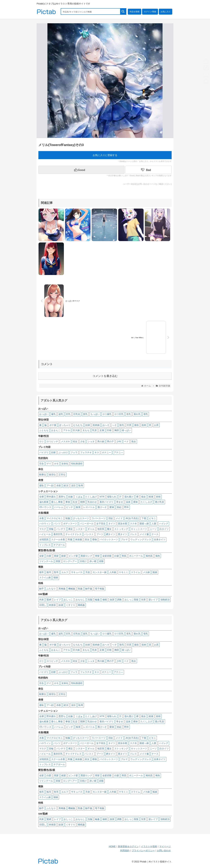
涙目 (73, 486)
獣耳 (56, 572)
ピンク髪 (73, 556)
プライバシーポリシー (143, 850)
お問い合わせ (164, 850)
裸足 (71, 529)
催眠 (105, 600)
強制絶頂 (165, 600)
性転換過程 (77, 464)
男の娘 (101, 441)
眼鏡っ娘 (144, 524)
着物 (94, 539)
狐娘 (155, 572)
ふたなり (51, 589)
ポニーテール (136, 556)
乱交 (75, 502)
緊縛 (49, 600)
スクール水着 (58, 539)
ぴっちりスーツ (81, 518)
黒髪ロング (86, 556)
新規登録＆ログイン (128, 846)
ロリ (42, 441)
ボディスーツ (70, 524)
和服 (70, 539)
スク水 (133, 524)
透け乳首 (159, 502)
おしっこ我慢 (131, 600)
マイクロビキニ (55, 518)
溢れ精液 (44, 502)
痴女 (144, 497)
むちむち (78, 425)
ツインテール (46, 561)
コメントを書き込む (105, 376)
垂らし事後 (57, 502)
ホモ (56, 464)
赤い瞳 (93, 561)
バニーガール (87, 524)
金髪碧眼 (107, 556)
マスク (43, 529)
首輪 (51, 529)
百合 (42, 464)
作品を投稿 (135, 12)
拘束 (42, 600)
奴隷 (61, 605)
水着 (42, 518)
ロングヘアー (70, 561)
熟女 (134, 441)
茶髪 (58, 561)
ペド (126, 441)
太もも (86, 430)
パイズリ (44, 452)
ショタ (91, 441)
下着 (144, 518)
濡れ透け (129, 497)
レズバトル (89, 507)
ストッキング (121, 529)
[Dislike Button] (148, 170)
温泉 (128, 502)
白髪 (49, 556)
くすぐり (71, 605)
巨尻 (129, 425)
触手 (42, 589)
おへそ (106, 425)
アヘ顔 (50, 486)
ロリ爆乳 (107, 414)
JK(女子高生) (132, 518)
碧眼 (101, 561)
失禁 (143, 600)
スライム (136, 572)
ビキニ (152, 518)
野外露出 (51, 497)
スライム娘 (45, 577)
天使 (88, 572)
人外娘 (113, 572)
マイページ (165, 846)
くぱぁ (79, 497)
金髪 (42, 556)
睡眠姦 (81, 605)
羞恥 (42, 486)
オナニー (106, 452)
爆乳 (53, 414)
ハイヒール (45, 534)
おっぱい (44, 414)
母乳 (146, 414)
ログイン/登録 (150, 12)
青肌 (124, 556)
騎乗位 (43, 475)
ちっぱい (95, 414)
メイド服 (144, 534)
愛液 (112, 507)
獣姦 (80, 589)
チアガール (59, 545)
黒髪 (56, 556)
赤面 (59, 486)
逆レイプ (153, 600)
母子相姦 (100, 589)
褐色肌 (149, 556)
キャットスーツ (139, 529)
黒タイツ (123, 534)
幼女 (75, 441)
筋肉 (144, 425)
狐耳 (49, 572)
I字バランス (45, 507)
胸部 (117, 430)
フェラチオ (86, 452)
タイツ (112, 524)
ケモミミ (124, 572)
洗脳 (90, 600)
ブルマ (124, 539)
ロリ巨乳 (119, 414)
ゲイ (49, 464)
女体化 (65, 464)
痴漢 (78, 507)
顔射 (53, 452)
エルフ (65, 572)
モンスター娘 (100, 572)
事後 (68, 502)
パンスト (89, 534)
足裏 (102, 430)
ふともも (44, 430)
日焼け (83, 561)
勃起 (119, 507)
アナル (67, 430)
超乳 (61, 414)
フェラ (74, 452)
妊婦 (88, 425)
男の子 (110, 441)
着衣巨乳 (58, 534)
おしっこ (68, 600)
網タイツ (111, 534)
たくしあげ (91, 497)
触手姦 (89, 589)
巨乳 (68, 414)
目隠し (43, 605)
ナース (155, 534)
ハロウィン (45, 524)
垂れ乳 (137, 414)
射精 (158, 497)
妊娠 (71, 497)
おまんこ (56, 430)
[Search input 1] (91, 11)
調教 (119, 600)
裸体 (136, 502)
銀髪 (64, 556)
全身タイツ (160, 539)
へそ (114, 425)
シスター (80, 529)
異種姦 (62, 589)
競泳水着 (123, 524)
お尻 (156, 425)
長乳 (129, 414)
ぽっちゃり (65, 425)
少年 (119, 441)
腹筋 (136, 425)
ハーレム (59, 507)
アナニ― (118, 452)
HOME (112, 846)
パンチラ (61, 529)
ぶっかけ (63, 452)
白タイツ (164, 529)
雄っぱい (126, 430)
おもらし (80, 600)
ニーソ (153, 529)
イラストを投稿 (149, 846)
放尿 (112, 600)
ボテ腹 (53, 425)
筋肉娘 (96, 425)
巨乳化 (77, 414)
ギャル (91, 529)
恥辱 (81, 486)
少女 (83, 441)
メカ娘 (146, 572)
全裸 (42, 497)
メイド (119, 518)
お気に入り (166, 12)
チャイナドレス (73, 534)
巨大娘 (76, 430)
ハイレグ (164, 524)
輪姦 (97, 600)
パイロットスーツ (109, 539)
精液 (151, 497)
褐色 (158, 556)
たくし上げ (146, 502)
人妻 (154, 524)
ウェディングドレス (141, 539)
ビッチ (70, 507)
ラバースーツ (99, 518)
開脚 (83, 502)
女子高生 (101, 524)
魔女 (109, 529)
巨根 (109, 430)
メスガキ (65, 441)
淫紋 (111, 518)
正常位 (62, 475)
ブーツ (100, 534)
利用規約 (125, 850)
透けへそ (102, 507)
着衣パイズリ (106, 502)
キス (97, 452)
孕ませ (120, 502)
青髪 (97, 556)
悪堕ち (62, 497)
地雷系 (101, 529)
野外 (126, 507)
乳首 (94, 430)
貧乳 (85, 414)
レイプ (57, 600)
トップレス (45, 545)
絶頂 (66, 486)
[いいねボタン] (81, 170)
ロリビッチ (52, 441)
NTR (102, 497)
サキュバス (77, 572)
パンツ (57, 524)
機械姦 (72, 589)
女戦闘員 (44, 539)
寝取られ (112, 497)
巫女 (87, 539)
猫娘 (56, 577)
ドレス (133, 534)
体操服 (79, 539)
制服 (68, 518)
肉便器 (52, 605)
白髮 (117, 556)
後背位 (52, 475)
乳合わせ (92, 502)
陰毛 (122, 425)
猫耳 (42, 572)
